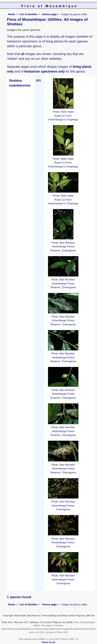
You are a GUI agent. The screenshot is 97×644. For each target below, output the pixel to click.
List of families (28, 14)
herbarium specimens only (44, 71)
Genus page (49, 14)
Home (12, 14)
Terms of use (48, 642)
